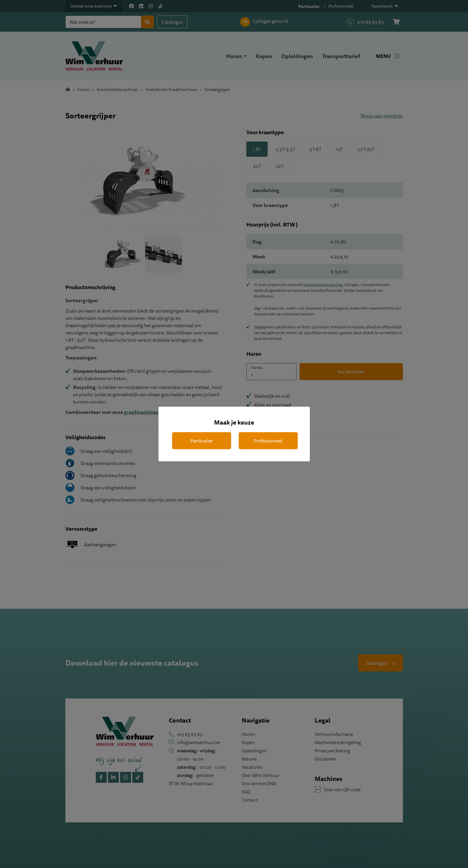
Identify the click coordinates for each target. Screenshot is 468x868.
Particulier (202, 441)
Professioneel (268, 441)
